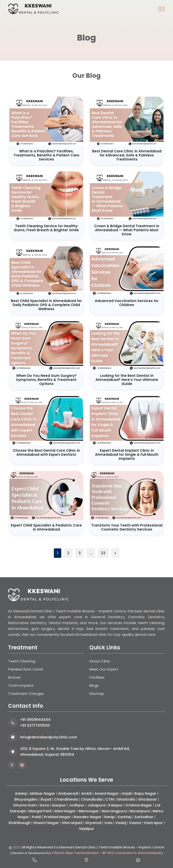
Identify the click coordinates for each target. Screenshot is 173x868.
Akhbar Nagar (42, 794)
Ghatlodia (126, 799)
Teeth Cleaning (22, 661)
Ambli (86, 794)
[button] (162, 9)
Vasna (135, 823)
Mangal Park (40, 811)
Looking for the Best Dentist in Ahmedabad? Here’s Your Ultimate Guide (127, 380)
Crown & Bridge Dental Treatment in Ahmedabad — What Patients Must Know (127, 230)
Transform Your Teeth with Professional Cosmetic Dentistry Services (127, 527)
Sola (108, 823)
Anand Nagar (107, 794)
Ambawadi (68, 794)
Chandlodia (92, 799)
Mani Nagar (65, 811)
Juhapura (96, 805)
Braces (14, 677)
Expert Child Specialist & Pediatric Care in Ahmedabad (46, 527)
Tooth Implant (21, 686)
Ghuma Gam (25, 805)
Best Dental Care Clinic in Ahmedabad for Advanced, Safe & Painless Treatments (127, 155)
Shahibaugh (19, 823)
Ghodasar (147, 799)
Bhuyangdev (26, 799)
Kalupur (116, 805)
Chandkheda (66, 799)
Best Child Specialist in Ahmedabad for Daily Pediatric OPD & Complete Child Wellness (46, 305)
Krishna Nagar (139, 805)
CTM (110, 799)
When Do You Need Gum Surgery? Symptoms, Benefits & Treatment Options (46, 380)
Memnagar (89, 811)
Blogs (94, 686)
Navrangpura (114, 811)
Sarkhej (124, 817)
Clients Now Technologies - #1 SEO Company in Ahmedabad (106, 853)
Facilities (97, 677)
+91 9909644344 (35, 720)
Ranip (109, 817)
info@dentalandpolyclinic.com (49, 737)
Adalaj (21, 794)
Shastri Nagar (46, 823)
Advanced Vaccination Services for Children (127, 303)
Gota (44, 805)
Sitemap (97, 694)
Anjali (127, 794)
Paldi (36, 817)
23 (103, 553)
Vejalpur (86, 829)
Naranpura (140, 811)
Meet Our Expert (104, 669)
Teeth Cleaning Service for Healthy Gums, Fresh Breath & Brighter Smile (46, 228)
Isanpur (59, 805)
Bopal (46, 799)
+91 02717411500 (35, 725)
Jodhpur (77, 805)
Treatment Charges (26, 694)
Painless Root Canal (25, 669)
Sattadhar (144, 817)
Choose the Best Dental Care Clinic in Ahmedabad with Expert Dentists (46, 452)
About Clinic (100, 661)
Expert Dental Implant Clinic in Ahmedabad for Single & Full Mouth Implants (127, 455)
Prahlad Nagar (57, 817)
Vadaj (121, 823)
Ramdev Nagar (88, 817)
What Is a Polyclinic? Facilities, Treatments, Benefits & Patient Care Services (46, 155)
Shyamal (93, 823)
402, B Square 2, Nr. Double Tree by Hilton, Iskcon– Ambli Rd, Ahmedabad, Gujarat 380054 (75, 752)
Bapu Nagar (145, 794)
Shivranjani (72, 823)
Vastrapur (153, 823)
